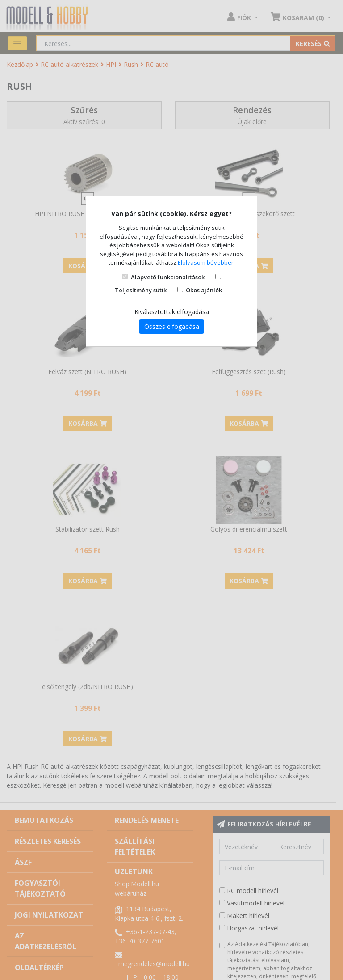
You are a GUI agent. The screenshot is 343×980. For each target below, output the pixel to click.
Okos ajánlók (204, 290)
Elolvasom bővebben (206, 262)
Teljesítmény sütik (141, 290)
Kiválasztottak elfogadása (172, 312)
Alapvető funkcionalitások (168, 277)
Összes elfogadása (172, 326)
